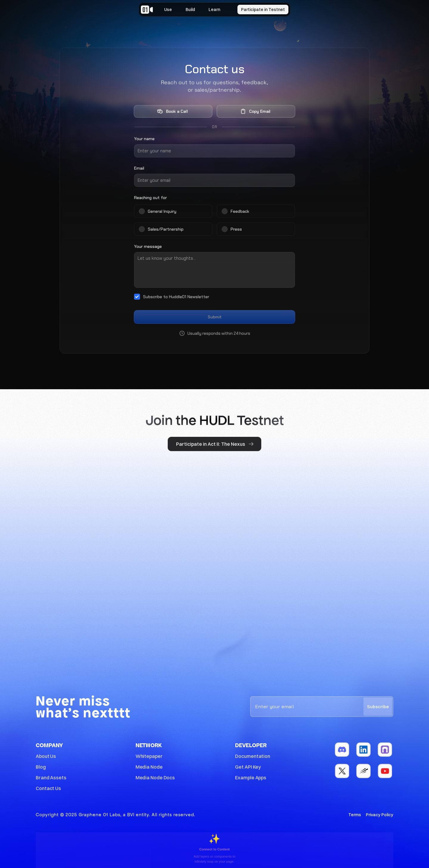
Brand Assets (51, 778)
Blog (41, 767)
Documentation (253, 756)
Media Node (149, 767)
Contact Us (48, 788)
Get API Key (248, 767)
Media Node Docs (155, 778)
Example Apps (251, 778)
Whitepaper (149, 756)
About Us (46, 756)
